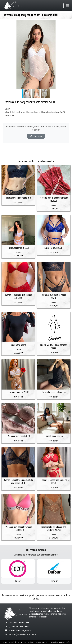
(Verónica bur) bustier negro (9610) (54, 296)
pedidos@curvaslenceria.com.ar (23, 634)
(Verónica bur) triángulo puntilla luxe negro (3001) (18, 481)
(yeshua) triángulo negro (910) (18, 198)
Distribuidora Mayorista (17, 622)
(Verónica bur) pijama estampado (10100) (54, 199)
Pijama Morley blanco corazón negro (54, 346)
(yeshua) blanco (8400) (18, 248)
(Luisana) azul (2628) (54, 248)
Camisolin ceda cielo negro (54, 392)
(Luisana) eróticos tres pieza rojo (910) (54, 481)
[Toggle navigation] (67, 6)
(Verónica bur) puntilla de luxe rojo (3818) (18, 296)
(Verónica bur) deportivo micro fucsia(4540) (18, 528)
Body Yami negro (18, 345)
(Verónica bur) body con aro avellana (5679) (54, 528)
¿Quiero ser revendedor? (17, 626)
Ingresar (36, 136)
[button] (68, 23)
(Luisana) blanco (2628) (18, 392)
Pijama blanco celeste (54, 436)
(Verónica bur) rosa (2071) (18, 436)
